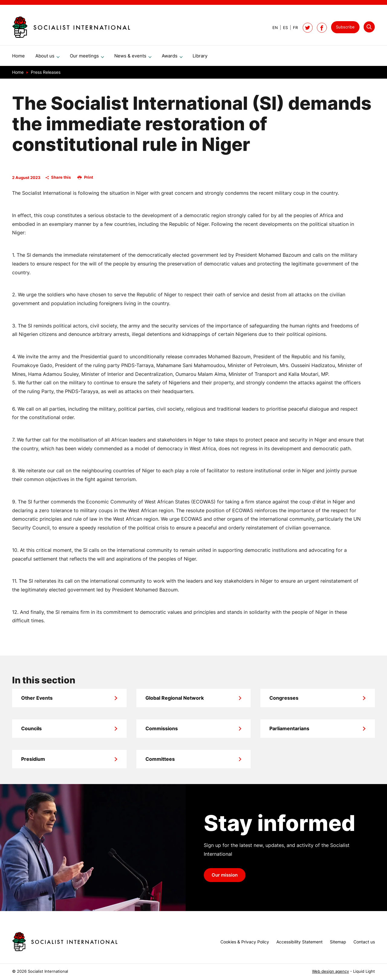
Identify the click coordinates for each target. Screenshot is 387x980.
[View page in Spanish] (283, 28)
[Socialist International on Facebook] (322, 28)
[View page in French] (293, 28)
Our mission (225, 877)
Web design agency (330, 971)
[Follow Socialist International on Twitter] (308, 28)
